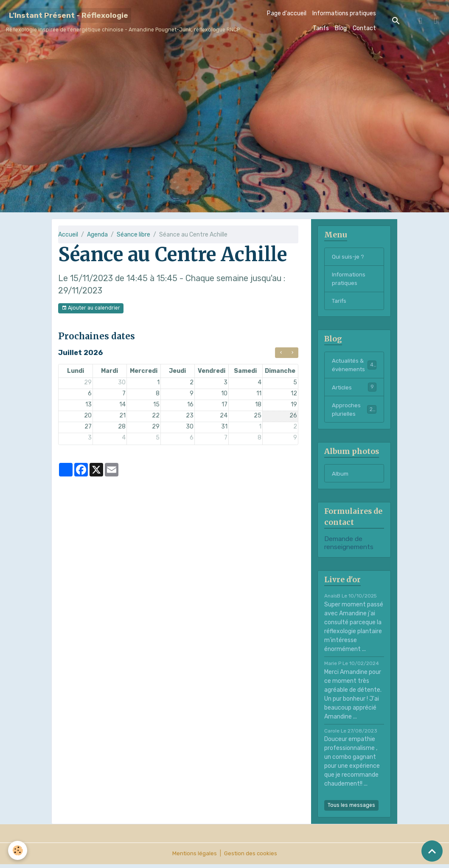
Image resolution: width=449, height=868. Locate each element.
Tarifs (321, 28)
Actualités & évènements (355, 367)
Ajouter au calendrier (91, 308)
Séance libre (133, 235)
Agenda (97, 235)
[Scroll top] (432, 851)
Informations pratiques (344, 13)
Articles (354, 389)
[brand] (123, 21)
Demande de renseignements (349, 547)
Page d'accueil (287, 13)
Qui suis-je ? (348, 257)
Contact (364, 28)
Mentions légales (194, 857)
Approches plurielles (354, 412)
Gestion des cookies (251, 857)
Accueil (68, 235)
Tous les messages (351, 809)
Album (341, 477)
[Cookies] (18, 850)
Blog (341, 28)
